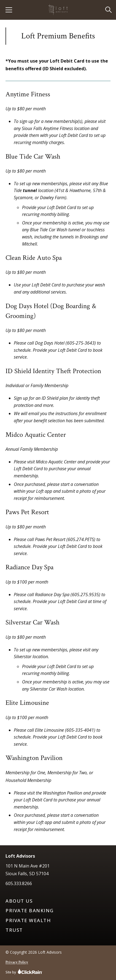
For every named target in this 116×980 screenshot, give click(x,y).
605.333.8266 (19, 883)
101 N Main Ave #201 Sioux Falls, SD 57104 (28, 870)
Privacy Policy (17, 962)
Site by (24, 971)
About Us (19, 901)
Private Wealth (28, 920)
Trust (14, 930)
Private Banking (30, 911)
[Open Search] (109, 10)
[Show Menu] (9, 10)
